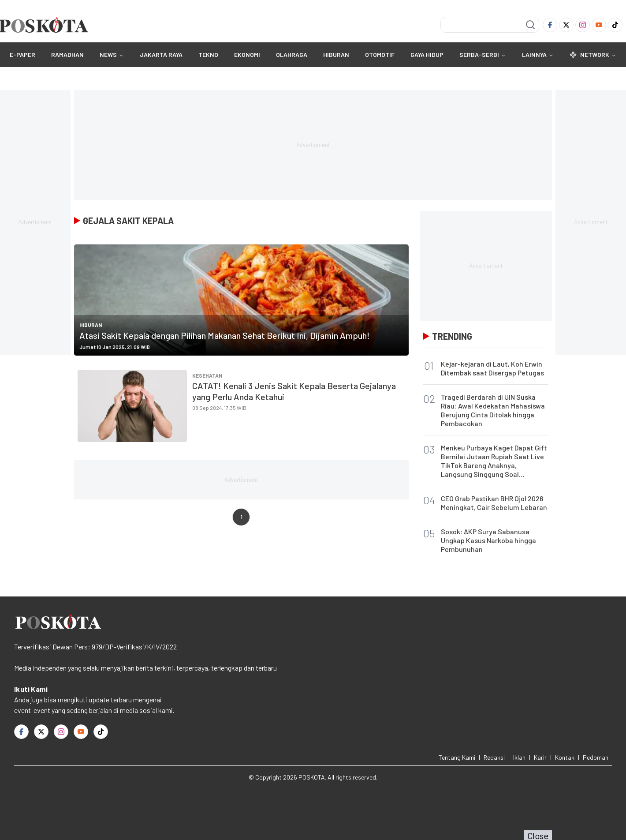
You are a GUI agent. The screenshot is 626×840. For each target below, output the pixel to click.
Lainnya (538, 54)
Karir (540, 757)
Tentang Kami (457, 757)
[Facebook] (550, 25)
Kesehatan (207, 375)
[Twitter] (566, 25)
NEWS (108, 54)
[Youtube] (599, 25)
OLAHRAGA (292, 54)
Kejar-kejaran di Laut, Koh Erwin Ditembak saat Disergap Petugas (492, 368)
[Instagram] (583, 25)
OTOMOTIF (380, 54)
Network (593, 54)
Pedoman (596, 757)
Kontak (565, 757)
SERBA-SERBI (479, 54)
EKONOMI (247, 54)
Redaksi (494, 757)
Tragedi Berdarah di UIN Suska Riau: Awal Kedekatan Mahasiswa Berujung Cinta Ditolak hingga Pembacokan (493, 410)
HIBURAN (336, 54)
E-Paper (22, 54)
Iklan (519, 757)
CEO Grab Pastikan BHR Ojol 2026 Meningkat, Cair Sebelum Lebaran (494, 503)
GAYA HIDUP (427, 54)
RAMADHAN (67, 54)
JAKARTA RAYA (161, 54)
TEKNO (208, 54)
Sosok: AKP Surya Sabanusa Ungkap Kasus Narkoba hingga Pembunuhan (488, 540)
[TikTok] (615, 25)
